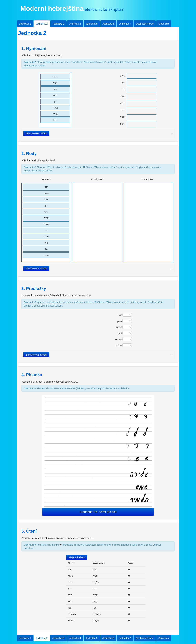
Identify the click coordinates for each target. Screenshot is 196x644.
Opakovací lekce (145, 24)
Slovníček (164, 24)
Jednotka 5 (92, 24)
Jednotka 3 (58, 24)
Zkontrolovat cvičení (36, 133)
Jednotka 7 (125, 24)
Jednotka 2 (42, 24)
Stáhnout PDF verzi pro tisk (98, 512)
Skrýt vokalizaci (77, 557)
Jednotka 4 (75, 24)
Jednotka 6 (108, 24)
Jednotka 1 (25, 24)
